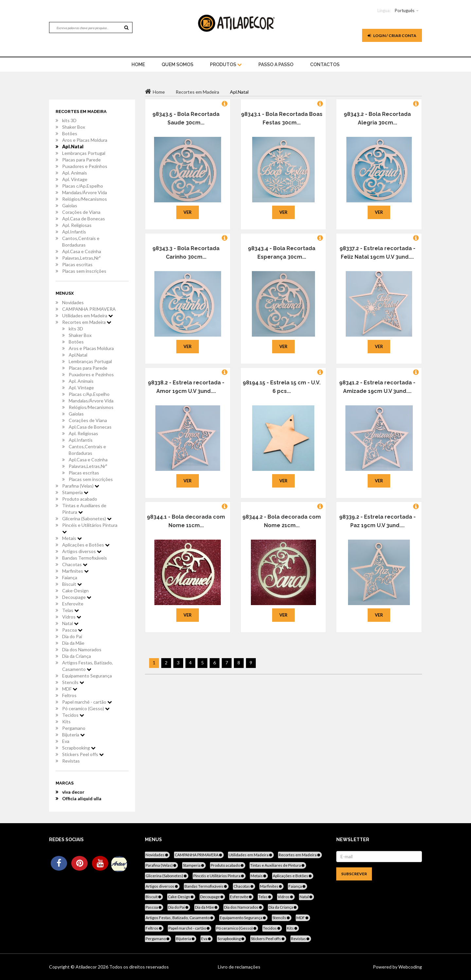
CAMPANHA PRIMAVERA (89, 309)
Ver (188, 212)
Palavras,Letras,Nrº (81, 258)
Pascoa (72, 630)
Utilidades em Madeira (87, 315)
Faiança (70, 577)
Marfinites (75, 571)
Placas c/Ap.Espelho (83, 186)
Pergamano (74, 728)
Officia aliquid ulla (82, 798)
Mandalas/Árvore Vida (85, 192)
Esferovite (73, 604)
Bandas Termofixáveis (85, 558)
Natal (70, 623)
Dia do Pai (72, 636)
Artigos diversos (82, 551)
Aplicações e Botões (86, 545)
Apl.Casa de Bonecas (84, 219)
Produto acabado (80, 499)
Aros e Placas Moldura (85, 140)
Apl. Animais (75, 173)
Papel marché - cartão (87, 702)
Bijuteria (73, 735)
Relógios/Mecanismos (85, 199)
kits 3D (69, 120)
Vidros (72, 617)
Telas (70, 610)
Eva (66, 741)
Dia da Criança (77, 656)
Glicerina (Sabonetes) (87, 518)
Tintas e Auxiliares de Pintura (84, 509)
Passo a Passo (276, 65)
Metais (72, 538)
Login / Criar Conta (392, 36)
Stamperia (75, 492)
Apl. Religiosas (77, 225)
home (138, 65)
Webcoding (410, 967)
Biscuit (72, 584)
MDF (70, 689)
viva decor (73, 792)
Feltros (69, 695)
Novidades (73, 302)
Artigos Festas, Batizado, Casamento (87, 666)
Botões (70, 133)
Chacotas (75, 564)
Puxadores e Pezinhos (85, 166)
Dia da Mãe (73, 643)
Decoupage (77, 597)
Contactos (325, 65)
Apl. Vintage (75, 179)
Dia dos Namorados (82, 649)
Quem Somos (177, 65)
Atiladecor (87, 967)
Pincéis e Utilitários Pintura (90, 528)
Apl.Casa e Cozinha (82, 251)
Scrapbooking (79, 748)
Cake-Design (75, 591)
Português (405, 10)
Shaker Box (74, 127)
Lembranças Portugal (84, 153)
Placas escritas (77, 264)
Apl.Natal (73, 147)
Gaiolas (70, 205)
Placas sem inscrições (84, 271)
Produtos (226, 65)
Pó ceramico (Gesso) (86, 708)
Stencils (73, 682)
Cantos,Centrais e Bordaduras (81, 241)
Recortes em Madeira (87, 322)
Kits (66, 721)
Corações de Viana (81, 212)
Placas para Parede (81, 160)
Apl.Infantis (74, 232)
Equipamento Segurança (87, 676)
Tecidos (73, 715)
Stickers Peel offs (83, 754)
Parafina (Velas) (81, 486)
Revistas (71, 761)
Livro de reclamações (239, 967)
